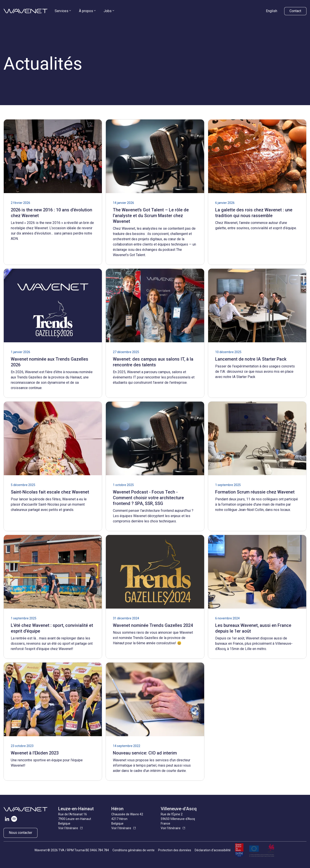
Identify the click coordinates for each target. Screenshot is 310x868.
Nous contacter (21, 833)
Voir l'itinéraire (68, 828)
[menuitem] (63, 11)
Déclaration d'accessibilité (213, 850)
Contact (295, 11)
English (272, 11)
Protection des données (175, 850)
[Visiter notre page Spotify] (14, 820)
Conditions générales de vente (134, 850)
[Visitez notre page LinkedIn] (7, 820)
